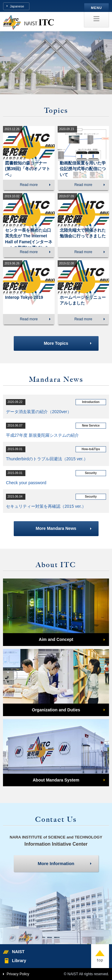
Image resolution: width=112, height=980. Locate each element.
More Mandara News (56, 528)
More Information (56, 863)
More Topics (56, 343)
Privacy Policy (18, 974)
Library (19, 961)
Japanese (17, 6)
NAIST (18, 952)
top (100, 956)
